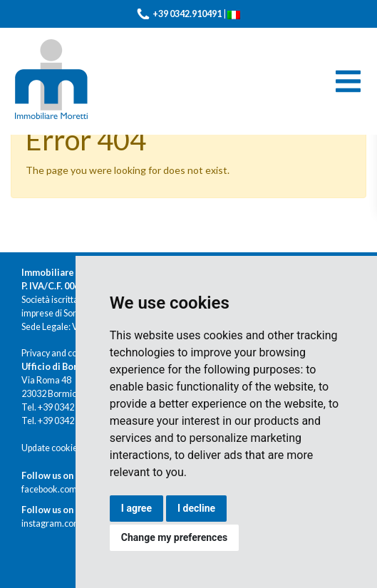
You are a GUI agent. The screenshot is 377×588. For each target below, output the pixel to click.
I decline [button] (196, 508)
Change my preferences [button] (174, 537)
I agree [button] (136, 508)
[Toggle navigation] (348, 81)
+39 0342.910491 (187, 14)
